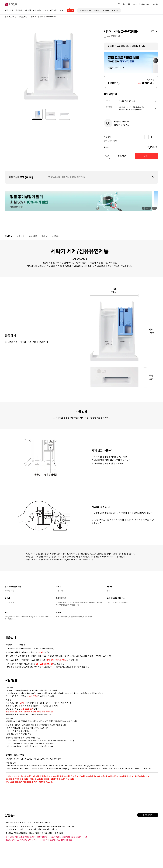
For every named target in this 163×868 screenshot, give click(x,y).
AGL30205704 (114, 36)
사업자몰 (156, 4)
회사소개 (135, 4)
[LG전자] (11, 4)
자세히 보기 (118, 83)
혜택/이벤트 (37, 10)
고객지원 (28, 10)
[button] (119, 4)
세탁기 (32, 17)
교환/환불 (33, 236)
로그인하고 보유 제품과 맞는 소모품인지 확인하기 (127, 46)
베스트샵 (53, 10)
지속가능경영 (145, 4)
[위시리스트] (152, 31)
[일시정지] (143, 208)
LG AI (61, 10)
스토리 (46, 10)
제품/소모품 (9, 10)
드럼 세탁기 (40, 17)
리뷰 (45, 236)
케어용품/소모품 (23, 17)
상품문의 (56, 236)
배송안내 (21, 236)
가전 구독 (19, 10)
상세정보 (9, 236)
